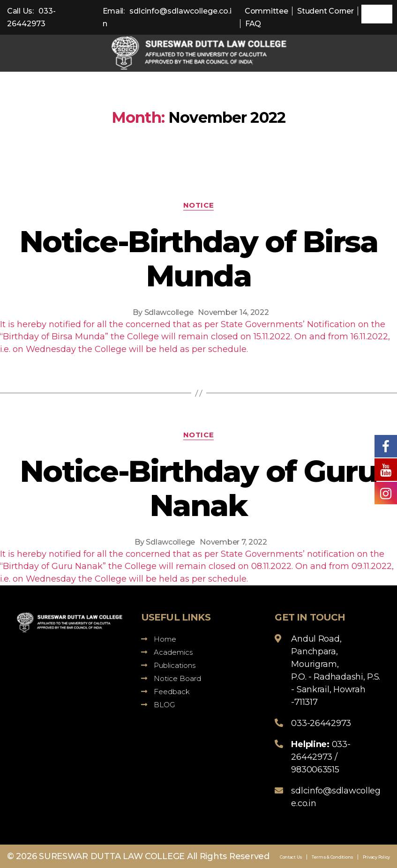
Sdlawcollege (169, 312)
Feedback (165, 692)
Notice (198, 205)
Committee (266, 11)
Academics (167, 652)
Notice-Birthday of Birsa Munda (198, 258)
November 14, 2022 (233, 312)
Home (159, 639)
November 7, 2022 (233, 542)
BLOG (158, 705)
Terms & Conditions (333, 857)
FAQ (253, 24)
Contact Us (291, 857)
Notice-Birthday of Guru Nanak (198, 488)
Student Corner (325, 11)
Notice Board (171, 678)
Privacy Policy (376, 857)
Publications (168, 665)
